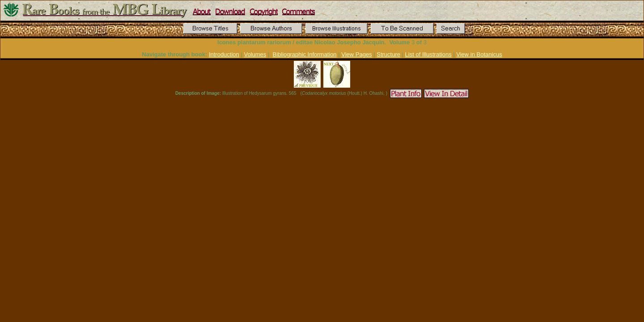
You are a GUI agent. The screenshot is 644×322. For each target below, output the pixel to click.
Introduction (224, 54)
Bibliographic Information (305, 54)
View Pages (356, 54)
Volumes (255, 54)
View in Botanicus (479, 54)
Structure (388, 54)
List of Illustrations (428, 54)
